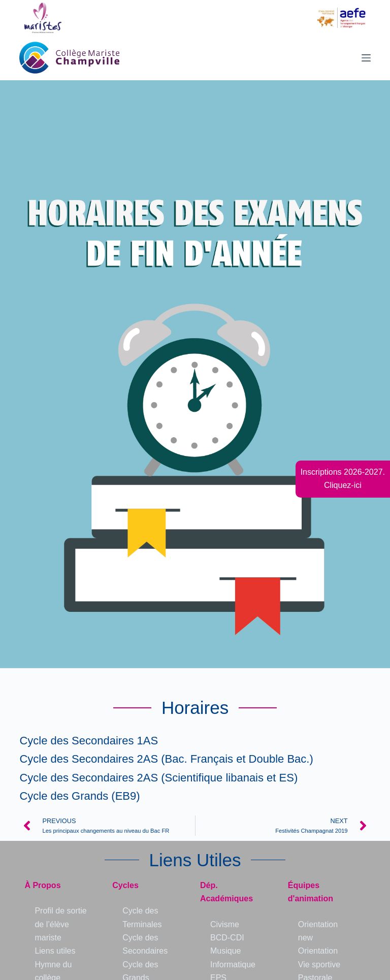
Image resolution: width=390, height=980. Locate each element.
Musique (225, 951)
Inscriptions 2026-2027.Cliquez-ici (343, 479)
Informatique (233, 965)
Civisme (225, 924)
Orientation (318, 951)
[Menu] (366, 58)
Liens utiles (55, 951)
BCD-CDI (227, 938)
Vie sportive (319, 965)
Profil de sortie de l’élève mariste (60, 924)
